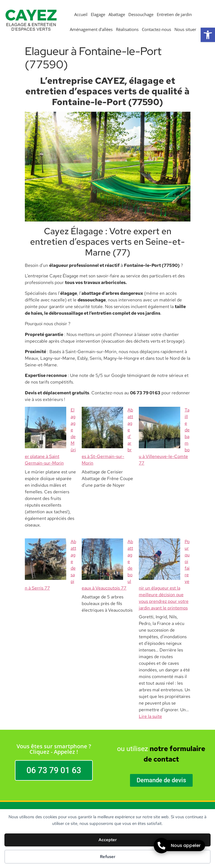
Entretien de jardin (174, 14)
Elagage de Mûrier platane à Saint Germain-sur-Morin (50, 417)
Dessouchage (141, 14)
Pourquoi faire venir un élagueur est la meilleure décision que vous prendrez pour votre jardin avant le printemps (164, 515)
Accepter (108, 840)
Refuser (108, 857)
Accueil (81, 14)
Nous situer (185, 29)
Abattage (117, 14)
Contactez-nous (156, 29)
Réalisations (127, 29)
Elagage (98, 14)
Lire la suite (150, 637)
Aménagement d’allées (91, 29)
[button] (208, 35)
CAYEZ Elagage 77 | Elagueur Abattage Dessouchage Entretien (107, 749)
